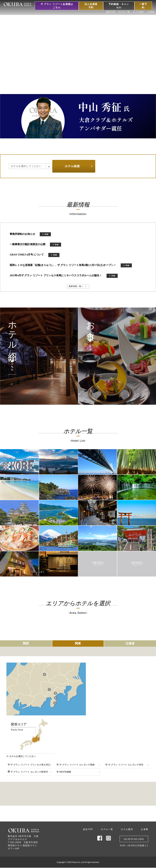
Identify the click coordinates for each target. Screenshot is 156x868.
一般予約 (143, 6)
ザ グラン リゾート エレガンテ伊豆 (124, 765)
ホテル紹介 (139, 12)
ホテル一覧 (124, 12)
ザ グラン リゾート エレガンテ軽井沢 (28, 772)
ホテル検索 (72, 166)
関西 (26, 643)
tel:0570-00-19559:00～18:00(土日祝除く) (134, 840)
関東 (78, 643)
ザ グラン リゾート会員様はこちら (57, 6)
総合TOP (111, 12)
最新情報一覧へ (76, 286)
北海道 (130, 643)
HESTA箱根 (64, 772)
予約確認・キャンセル (119, 6)
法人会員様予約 (91, 6)
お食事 (151, 12)
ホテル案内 (127, 829)
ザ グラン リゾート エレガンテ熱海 (76, 765)
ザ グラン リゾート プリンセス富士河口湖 (29, 766)
